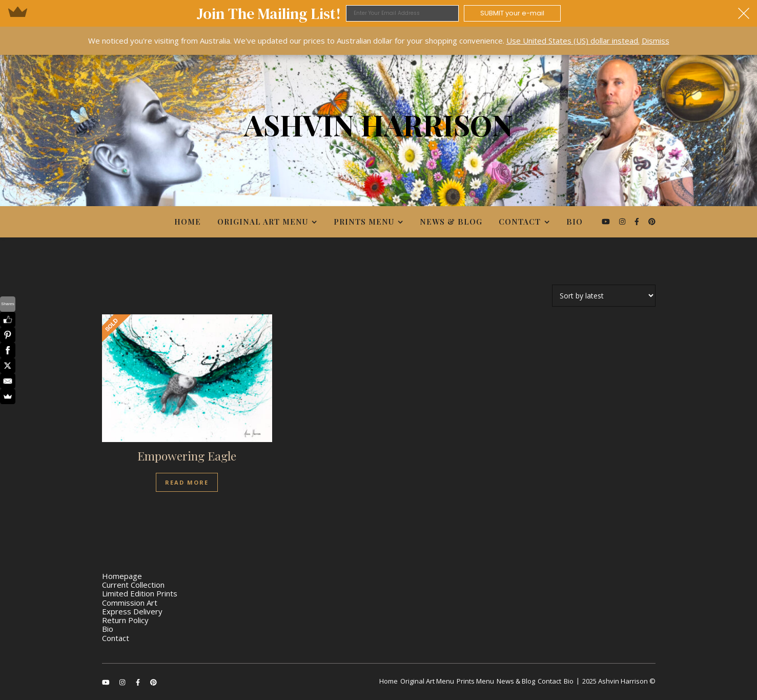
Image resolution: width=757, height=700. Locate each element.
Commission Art (130, 603)
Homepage (122, 576)
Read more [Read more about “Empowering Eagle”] (187, 482)
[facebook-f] (638, 221)
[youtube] (607, 221)
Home (188, 222)
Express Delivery (132, 611)
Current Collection (133, 585)
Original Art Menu (263, 222)
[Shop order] (604, 296)
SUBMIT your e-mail (512, 13)
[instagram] (623, 221)
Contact (520, 222)
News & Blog (451, 222)
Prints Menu (364, 222)
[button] (378, 13)
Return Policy (125, 620)
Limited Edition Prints (140, 593)
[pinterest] (652, 221)
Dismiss (656, 41)
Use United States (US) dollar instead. (573, 41)
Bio (575, 222)
